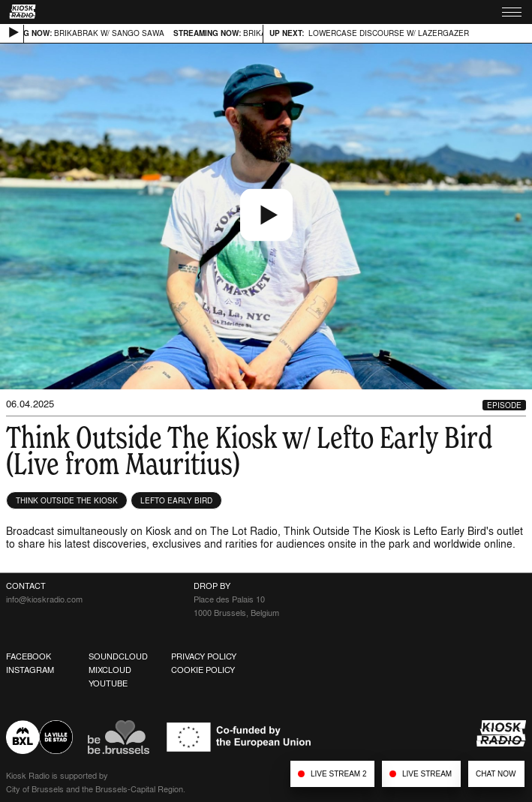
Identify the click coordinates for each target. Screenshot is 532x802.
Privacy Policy (204, 656)
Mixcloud (110, 670)
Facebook (29, 656)
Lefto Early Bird (176, 500)
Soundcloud (118, 656)
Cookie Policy (203, 670)
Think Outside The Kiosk (67, 500)
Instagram (30, 670)
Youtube (108, 683)
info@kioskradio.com (44, 599)
